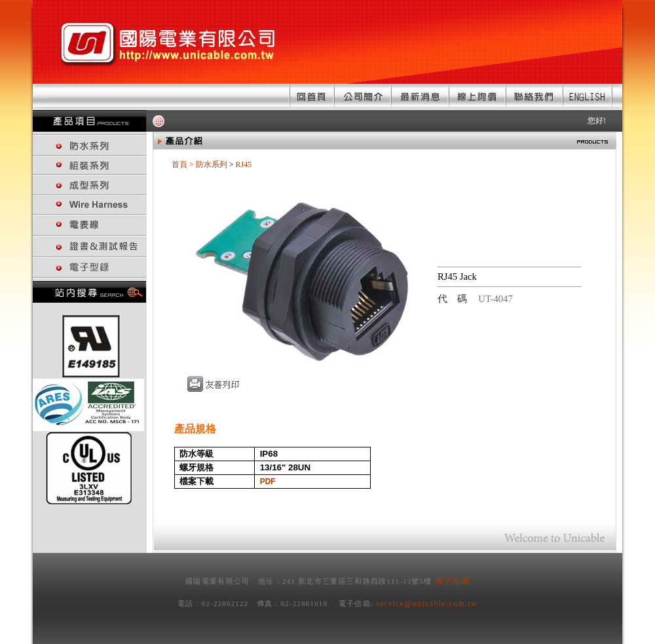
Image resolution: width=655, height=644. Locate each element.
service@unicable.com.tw (427, 603)
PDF (268, 482)
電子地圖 (452, 581)
